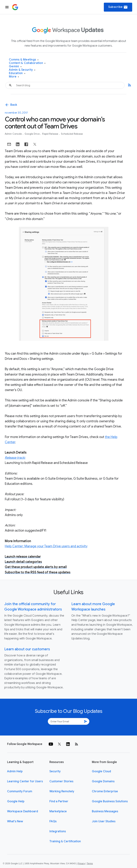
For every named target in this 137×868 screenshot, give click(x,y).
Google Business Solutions (110, 801)
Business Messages (105, 811)
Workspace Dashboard (23, 811)
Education (17, 73)
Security (55, 771)
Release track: (15, 458)
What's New (15, 821)
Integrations (58, 831)
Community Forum (20, 791)
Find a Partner (59, 801)
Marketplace (58, 811)
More (14, 77)
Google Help (16, 801)
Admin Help (15, 771)
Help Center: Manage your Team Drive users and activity (46, 546)
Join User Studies (104, 821)
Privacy (81, 864)
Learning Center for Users (25, 781)
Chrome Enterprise (105, 791)
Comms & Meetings (24, 60)
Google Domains (103, 781)
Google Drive (32, 134)
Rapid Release (51, 134)
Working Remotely (62, 791)
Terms (90, 864)
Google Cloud (101, 771)
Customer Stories (61, 781)
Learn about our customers (27, 649)
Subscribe (118, 7)
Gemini (15, 67)
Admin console (14, 134)
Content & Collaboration (27, 63)
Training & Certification (65, 841)
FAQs (53, 821)
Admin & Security (22, 70)
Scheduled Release (72, 134)
